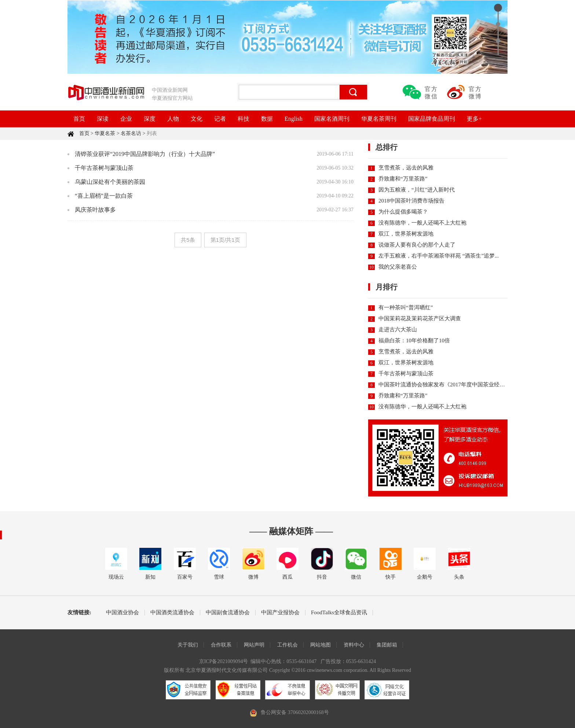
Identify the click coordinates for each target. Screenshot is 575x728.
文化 (197, 119)
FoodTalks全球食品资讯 (339, 613)
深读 (103, 119)
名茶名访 (131, 133)
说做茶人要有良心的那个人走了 (417, 245)
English (294, 119)
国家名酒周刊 (332, 119)
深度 (150, 119)
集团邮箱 (387, 645)
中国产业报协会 (280, 613)
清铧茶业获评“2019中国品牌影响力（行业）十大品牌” (145, 154)
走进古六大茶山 (398, 330)
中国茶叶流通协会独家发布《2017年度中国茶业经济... (444, 385)
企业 (126, 119)
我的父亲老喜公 (398, 267)
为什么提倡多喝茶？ (403, 212)
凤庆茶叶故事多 (95, 210)
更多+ (474, 119)
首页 (79, 119)
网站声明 (254, 645)
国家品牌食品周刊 (432, 119)
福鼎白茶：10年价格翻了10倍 (414, 341)
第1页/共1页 (225, 240)
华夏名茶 (105, 133)
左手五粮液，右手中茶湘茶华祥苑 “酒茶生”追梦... (439, 256)
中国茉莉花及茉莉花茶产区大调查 (420, 318)
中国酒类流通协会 (172, 613)
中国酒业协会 (122, 613)
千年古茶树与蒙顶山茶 (104, 168)
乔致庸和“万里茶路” (403, 179)
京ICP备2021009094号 (224, 661)
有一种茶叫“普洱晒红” (406, 307)
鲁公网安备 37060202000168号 (295, 712)
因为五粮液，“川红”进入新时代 (417, 190)
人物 (173, 119)
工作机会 (287, 645)
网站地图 (321, 645)
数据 (267, 119)
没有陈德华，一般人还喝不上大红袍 (422, 223)
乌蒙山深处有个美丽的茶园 (110, 182)
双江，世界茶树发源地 (406, 234)
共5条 (188, 240)
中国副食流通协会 (228, 613)
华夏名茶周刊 (379, 119)
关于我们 (188, 645)
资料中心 (354, 645)
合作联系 (221, 645)
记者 (220, 119)
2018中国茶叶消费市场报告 (411, 201)
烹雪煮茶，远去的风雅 (406, 168)
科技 (243, 119)
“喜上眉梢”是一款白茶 (104, 196)
